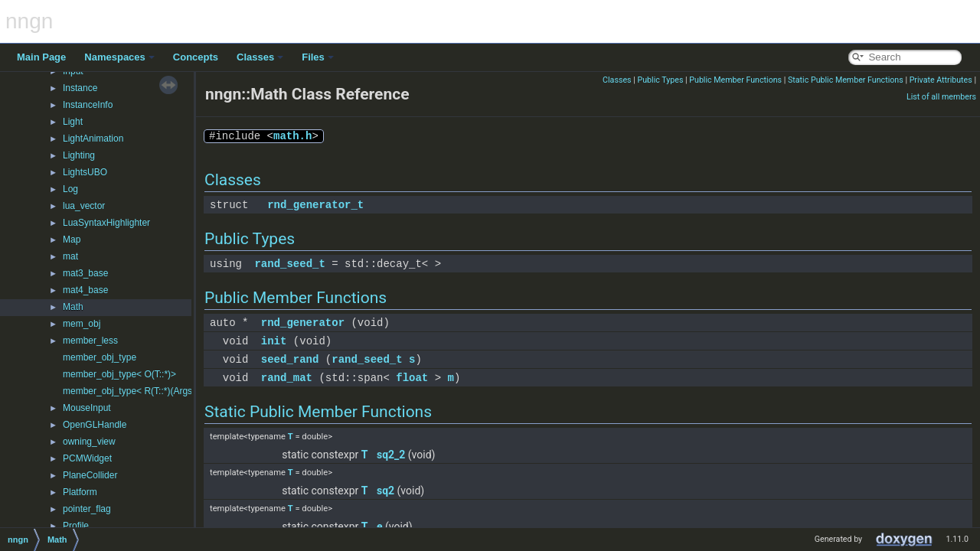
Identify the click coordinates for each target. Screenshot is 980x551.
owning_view (89, 442)
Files (318, 57)
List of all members (941, 97)
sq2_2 (391, 455)
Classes (260, 57)
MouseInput (87, 408)
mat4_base (85, 290)
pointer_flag (87, 509)
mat (70, 256)
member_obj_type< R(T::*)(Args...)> (136, 391)
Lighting (79, 155)
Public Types (660, 80)
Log (70, 189)
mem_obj (82, 324)
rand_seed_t (289, 264)
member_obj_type (100, 357)
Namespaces (119, 57)
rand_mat (287, 378)
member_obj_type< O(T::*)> (119, 374)
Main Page (41, 57)
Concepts (196, 57)
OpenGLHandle (95, 425)
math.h (292, 136)
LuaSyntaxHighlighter (106, 223)
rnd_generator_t (315, 205)
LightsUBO (85, 172)
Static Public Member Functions (846, 80)
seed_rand (290, 359)
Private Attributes (941, 80)
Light (73, 122)
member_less (90, 341)
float (412, 378)
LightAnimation (93, 139)
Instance (80, 88)
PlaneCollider (90, 475)
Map (72, 240)
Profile (76, 526)
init (274, 341)
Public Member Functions (735, 80)
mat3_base (85, 273)
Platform (80, 492)
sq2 (385, 491)
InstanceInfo (88, 105)
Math (73, 307)
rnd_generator (303, 323)
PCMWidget (87, 458)
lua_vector (84, 206)
